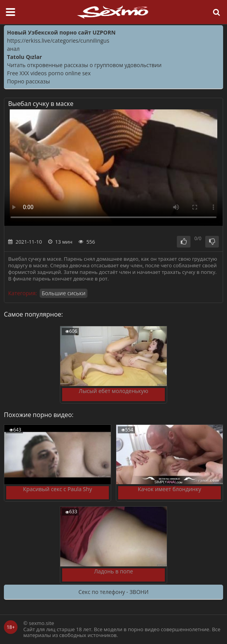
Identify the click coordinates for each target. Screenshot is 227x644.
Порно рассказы (28, 81)
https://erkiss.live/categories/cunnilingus (58, 41)
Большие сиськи (64, 293)
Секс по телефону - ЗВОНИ (113, 592)
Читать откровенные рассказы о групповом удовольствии (84, 65)
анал (13, 49)
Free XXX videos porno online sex (49, 73)
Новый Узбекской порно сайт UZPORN (61, 32)
